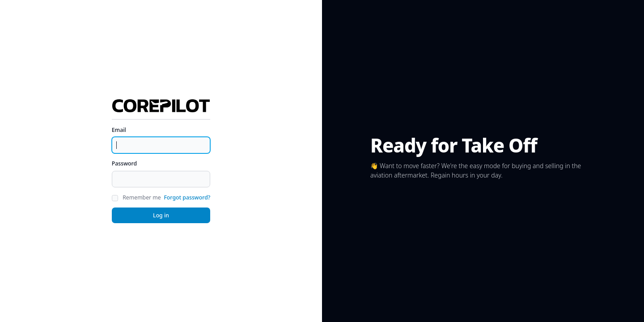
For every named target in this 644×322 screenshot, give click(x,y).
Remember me (142, 197)
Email (119, 130)
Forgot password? (187, 197)
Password (124, 163)
